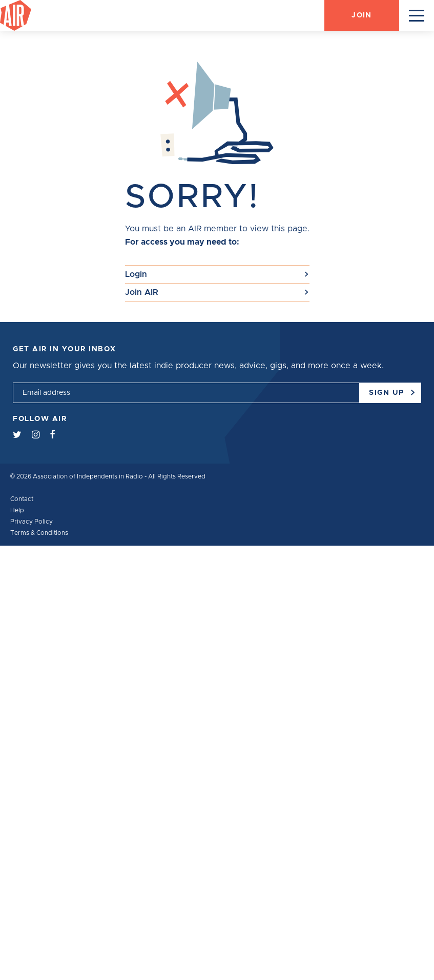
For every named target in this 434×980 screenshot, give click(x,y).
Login (136, 274)
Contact (22, 499)
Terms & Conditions (39, 533)
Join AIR (142, 292)
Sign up (391, 389)
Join (361, 15)
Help (17, 510)
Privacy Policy (32, 522)
